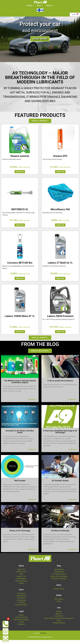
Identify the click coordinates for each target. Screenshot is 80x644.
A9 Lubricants (21, 604)
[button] (2, 41)
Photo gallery (59, 603)
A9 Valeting (21, 607)
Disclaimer (21, 628)
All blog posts (59, 573)
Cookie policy (59, 620)
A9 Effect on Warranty (59, 583)
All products (21, 597)
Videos (59, 605)
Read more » (32, 403)
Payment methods (59, 627)
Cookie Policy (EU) (21, 621)
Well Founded (59, 576)
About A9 (59, 618)
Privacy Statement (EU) (21, 624)
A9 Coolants (21, 602)
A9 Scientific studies (59, 578)
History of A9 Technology (59, 580)
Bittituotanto (43, 637)
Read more (40, 43)
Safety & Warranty (21, 585)
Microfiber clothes (21, 609)
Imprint (21, 626)
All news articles (59, 593)
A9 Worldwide (21, 583)
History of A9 (21, 580)
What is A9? (21, 573)
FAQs (21, 578)
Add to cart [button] (20, 176)
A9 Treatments (21, 600)
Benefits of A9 (21, 576)
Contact (21, 587)
